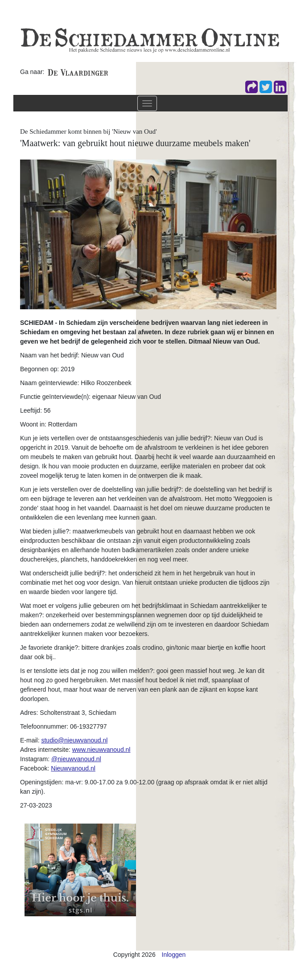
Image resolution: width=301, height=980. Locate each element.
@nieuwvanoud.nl (76, 759)
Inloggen (174, 955)
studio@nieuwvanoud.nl (74, 740)
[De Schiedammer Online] (149, 40)
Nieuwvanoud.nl (73, 768)
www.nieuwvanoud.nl (101, 750)
